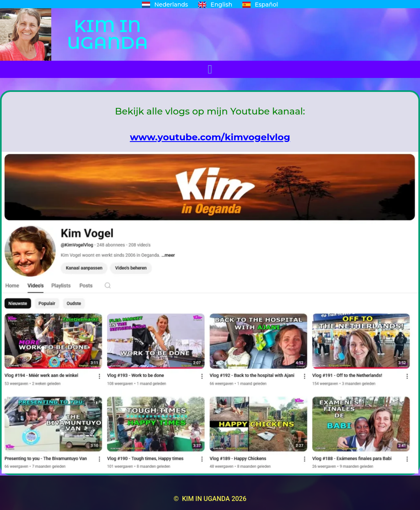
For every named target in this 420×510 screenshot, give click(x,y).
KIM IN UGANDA (107, 34)
